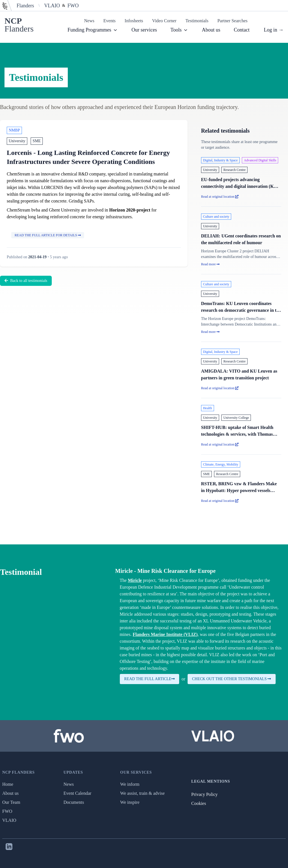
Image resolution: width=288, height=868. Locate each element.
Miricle (135, 580)
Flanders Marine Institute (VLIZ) (165, 634)
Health (208, 408)
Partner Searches (232, 21)
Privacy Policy (204, 794)
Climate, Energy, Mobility (221, 464)
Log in (274, 30)
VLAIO (52, 6)
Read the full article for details (48, 235)
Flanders (25, 6)
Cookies (199, 803)
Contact (242, 30)
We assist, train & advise (142, 793)
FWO (73, 6)
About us (211, 30)
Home (8, 784)
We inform (130, 784)
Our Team (11, 802)
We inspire (130, 802)
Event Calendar (77, 793)
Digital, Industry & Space (220, 160)
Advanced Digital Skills (260, 160)
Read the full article (150, 679)
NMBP (14, 130)
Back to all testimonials (26, 281)
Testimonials (197, 21)
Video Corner (164, 21)
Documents (74, 802)
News (89, 21)
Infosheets (134, 21)
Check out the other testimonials (232, 679)
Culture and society (216, 217)
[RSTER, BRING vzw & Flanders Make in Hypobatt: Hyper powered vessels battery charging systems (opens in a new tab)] (241, 483)
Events (110, 21)
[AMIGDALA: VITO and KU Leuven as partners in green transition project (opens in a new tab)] (241, 370)
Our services (144, 30)
